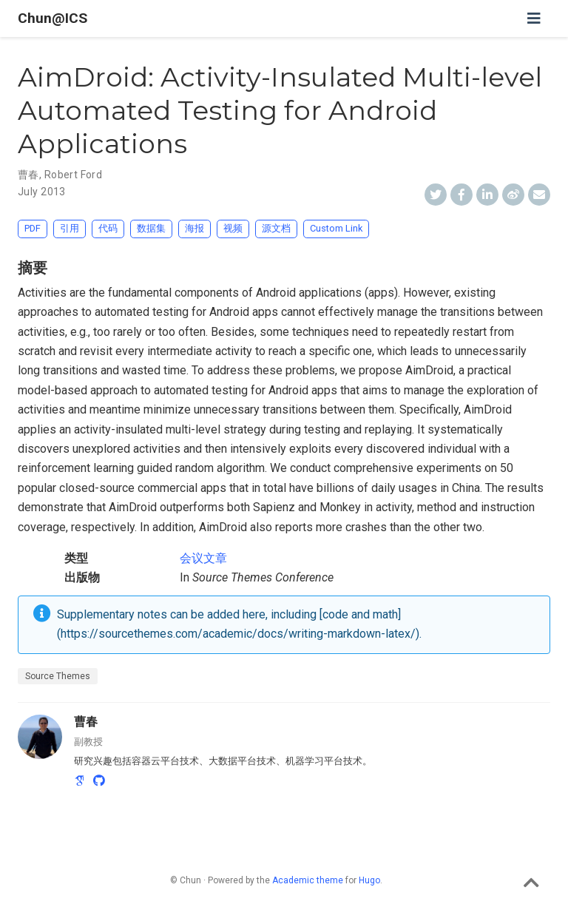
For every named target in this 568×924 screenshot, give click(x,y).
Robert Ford (74, 175)
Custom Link (336, 228)
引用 (70, 228)
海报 (195, 228)
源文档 (276, 228)
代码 (108, 228)
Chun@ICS (53, 18)
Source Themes (58, 676)
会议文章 (203, 558)
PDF (33, 228)
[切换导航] (534, 18)
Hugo (369, 880)
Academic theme (308, 880)
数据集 (151, 228)
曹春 (28, 175)
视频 (233, 228)
